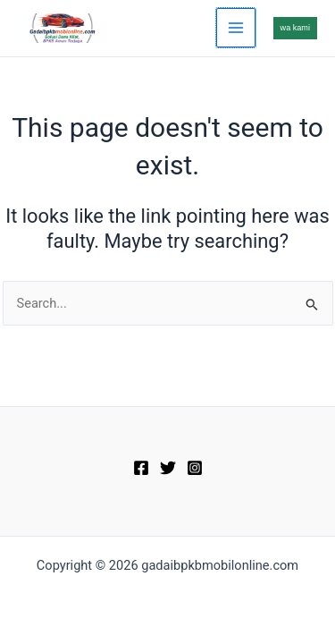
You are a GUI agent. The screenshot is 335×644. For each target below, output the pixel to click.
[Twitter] (168, 468)
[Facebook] (141, 468)
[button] (295, 28)
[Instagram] (195, 468)
